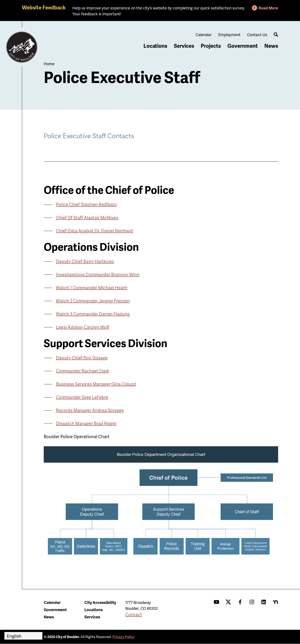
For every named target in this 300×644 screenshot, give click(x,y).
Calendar (204, 34)
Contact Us (257, 34)
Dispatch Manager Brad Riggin (86, 423)
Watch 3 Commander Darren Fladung (93, 314)
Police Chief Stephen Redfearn (86, 204)
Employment (229, 34)
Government (243, 46)
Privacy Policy (123, 637)
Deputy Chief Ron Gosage (82, 358)
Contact (134, 614)
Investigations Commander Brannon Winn (98, 274)
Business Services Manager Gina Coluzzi (96, 384)
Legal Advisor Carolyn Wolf (83, 327)
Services (184, 46)
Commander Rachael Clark (83, 371)
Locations (155, 46)
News (271, 46)
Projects (211, 46)
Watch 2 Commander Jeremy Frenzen (93, 301)
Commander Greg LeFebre (82, 397)
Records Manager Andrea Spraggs (90, 410)
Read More (268, 8)
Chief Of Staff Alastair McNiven (87, 217)
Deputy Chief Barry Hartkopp (85, 261)
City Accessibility (100, 602)
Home (49, 64)
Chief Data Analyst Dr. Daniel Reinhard (94, 231)
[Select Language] (23, 636)
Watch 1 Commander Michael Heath (92, 288)
